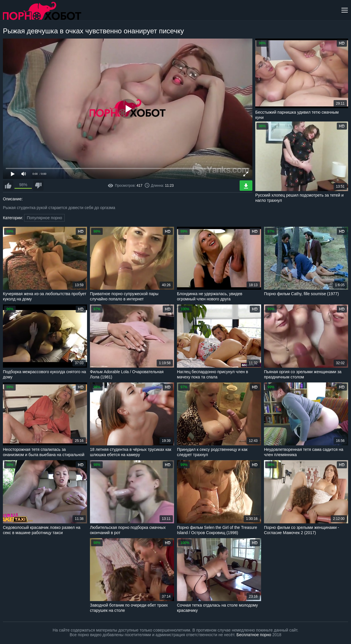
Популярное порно (44, 218)
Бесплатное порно (254, 635)
